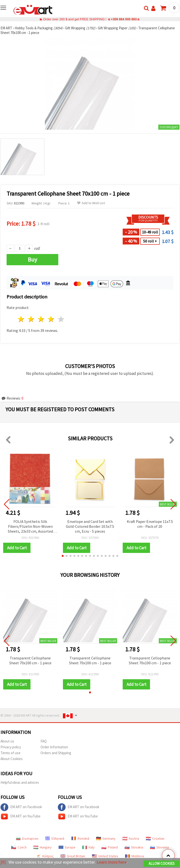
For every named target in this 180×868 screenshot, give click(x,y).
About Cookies (12, 759)
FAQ (44, 741)
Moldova (135, 856)
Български (27, 838)
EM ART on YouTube (20, 816)
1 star (21, 319)
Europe (67, 847)
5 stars (61, 319)
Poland (110, 847)
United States (105, 856)
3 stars (41, 319)
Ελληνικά (55, 838)
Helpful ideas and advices (20, 782)
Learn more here (112, 862)
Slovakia (134, 847)
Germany (106, 838)
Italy (88, 847)
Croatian (155, 838)
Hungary (43, 847)
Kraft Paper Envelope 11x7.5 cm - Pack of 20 (150, 524)
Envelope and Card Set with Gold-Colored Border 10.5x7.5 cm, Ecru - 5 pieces (90, 526)
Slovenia (159, 847)
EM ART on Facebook (21, 807)
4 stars (51, 319)
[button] (63, 556)
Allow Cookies (162, 863)
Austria (131, 838)
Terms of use (10, 753)
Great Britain (73, 856)
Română (80, 838)
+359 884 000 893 (124, 19)
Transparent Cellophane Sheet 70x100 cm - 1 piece (30, 660)
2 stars (31, 319)
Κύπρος (45, 856)
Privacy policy (11, 747)
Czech (19, 847)
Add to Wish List (91, 203)
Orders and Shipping (56, 753)
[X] (3, 862)
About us (7, 741)
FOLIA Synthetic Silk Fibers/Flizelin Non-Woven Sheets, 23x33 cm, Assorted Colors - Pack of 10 (30, 527)
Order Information (54, 747)
